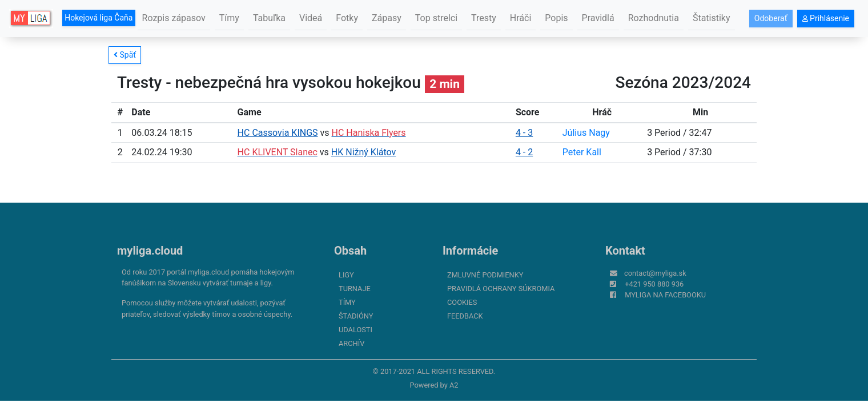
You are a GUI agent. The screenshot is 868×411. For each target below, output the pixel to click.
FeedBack (465, 316)
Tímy (229, 18)
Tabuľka (269, 18)
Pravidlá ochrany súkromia (501, 289)
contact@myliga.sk (655, 273)
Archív (351, 343)
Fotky (347, 18)
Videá (311, 18)
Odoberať (771, 18)
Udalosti (355, 330)
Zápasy (387, 18)
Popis (556, 18)
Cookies (462, 302)
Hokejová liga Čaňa (99, 18)
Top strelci (436, 18)
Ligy (346, 275)
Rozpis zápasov (174, 18)
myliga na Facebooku (665, 295)
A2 (454, 385)
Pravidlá (598, 18)
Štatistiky (712, 18)
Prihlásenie (826, 18)
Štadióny (356, 316)
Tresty (484, 18)
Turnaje (355, 289)
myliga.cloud (150, 251)
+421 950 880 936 (654, 284)
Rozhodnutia (654, 18)
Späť (125, 55)
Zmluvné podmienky (485, 275)
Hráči (521, 18)
